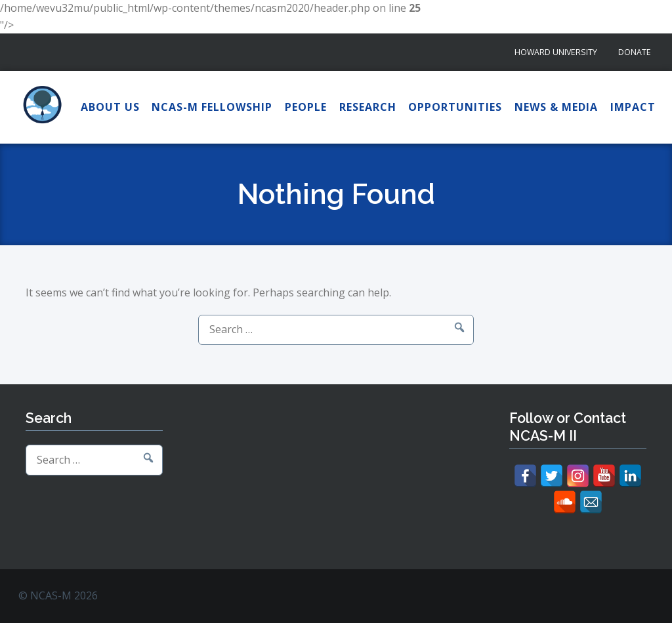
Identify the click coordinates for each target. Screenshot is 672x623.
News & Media (556, 107)
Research (368, 107)
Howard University (556, 52)
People (306, 107)
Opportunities (455, 107)
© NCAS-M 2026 (58, 595)
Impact (633, 107)
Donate (635, 52)
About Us (110, 107)
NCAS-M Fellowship (212, 107)
